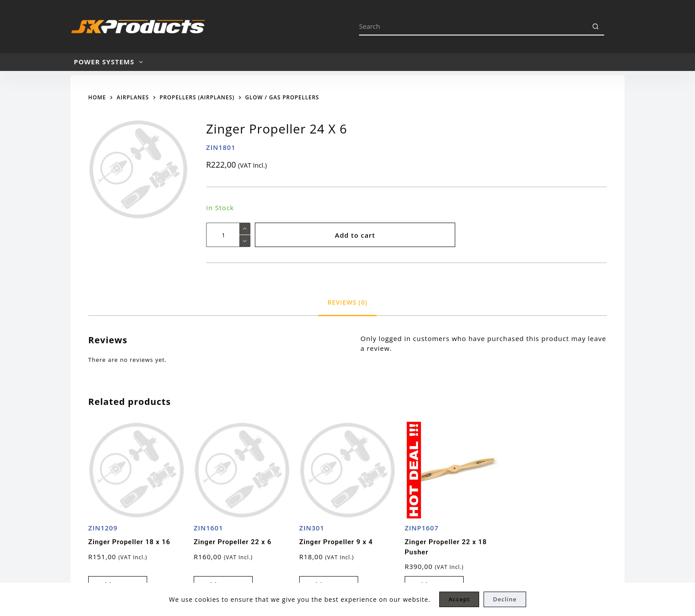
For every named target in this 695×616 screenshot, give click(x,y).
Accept (459, 599)
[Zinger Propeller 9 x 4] (347, 470)
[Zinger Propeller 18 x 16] (137, 470)
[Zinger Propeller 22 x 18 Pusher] (453, 470)
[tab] (347, 302)
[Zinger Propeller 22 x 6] (242, 470)
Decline (505, 599)
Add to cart (355, 235)
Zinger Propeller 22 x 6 (233, 542)
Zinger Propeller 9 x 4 (336, 542)
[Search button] (595, 27)
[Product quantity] (228, 235)
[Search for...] (473, 27)
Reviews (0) (347, 302)
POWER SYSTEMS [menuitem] (110, 62)
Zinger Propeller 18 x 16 (129, 542)
